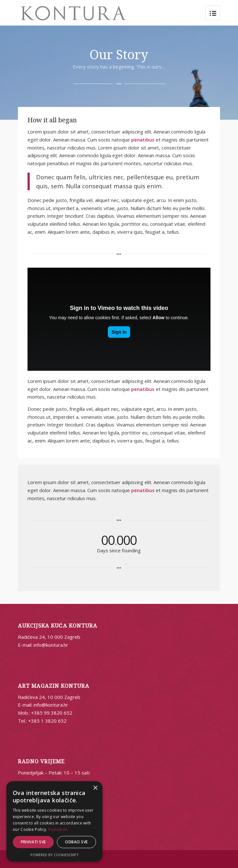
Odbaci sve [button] (76, 842)
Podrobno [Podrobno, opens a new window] (58, 829)
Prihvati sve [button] (33, 842)
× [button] (95, 788)
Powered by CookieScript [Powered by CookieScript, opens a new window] (55, 855)
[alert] (54, 821)
